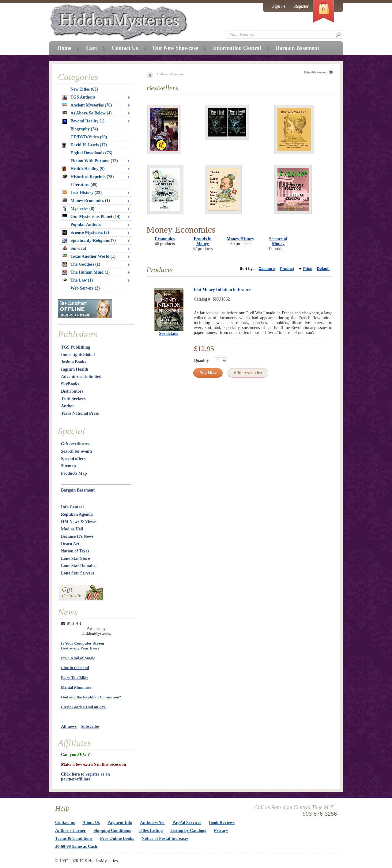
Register (302, 6)
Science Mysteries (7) (86, 233)
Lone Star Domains (79, 566)
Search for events (77, 451)
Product (287, 269)
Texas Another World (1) (89, 256)
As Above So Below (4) (87, 113)
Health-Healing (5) (84, 169)
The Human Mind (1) (86, 272)
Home (64, 48)
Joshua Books (73, 362)
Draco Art (70, 544)
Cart (92, 48)
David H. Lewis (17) (85, 145)
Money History (240, 239)
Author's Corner (70, 831)
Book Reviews (222, 823)
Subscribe (90, 726)
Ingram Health (75, 369)
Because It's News (77, 536)
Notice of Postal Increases (165, 838)
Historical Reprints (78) (88, 177)
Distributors (72, 391)
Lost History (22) (82, 193)
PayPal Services (187, 823)
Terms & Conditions (74, 838)
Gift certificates (75, 444)
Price (308, 269)
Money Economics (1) (86, 201)
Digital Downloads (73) (91, 153)
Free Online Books (117, 838)
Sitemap (68, 466)
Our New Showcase (175, 48)
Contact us (65, 823)
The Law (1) (78, 280)
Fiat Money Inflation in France (222, 290)
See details (169, 333)
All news (69, 726)
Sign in (279, 6)
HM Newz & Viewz (79, 522)
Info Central (72, 507)
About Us (91, 823)
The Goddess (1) (81, 264)
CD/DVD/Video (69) (89, 137)
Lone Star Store (75, 558)
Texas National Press (80, 413)
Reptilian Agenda (77, 514)
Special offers (73, 459)
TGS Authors (79, 97)
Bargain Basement (78, 490)
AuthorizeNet (152, 823)
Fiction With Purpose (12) (94, 161)
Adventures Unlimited (81, 377)
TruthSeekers (73, 399)
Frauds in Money (203, 241)
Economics (165, 239)
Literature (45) (84, 185)
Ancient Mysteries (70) (87, 105)
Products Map (74, 473)
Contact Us (125, 48)
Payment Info (120, 823)
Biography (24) (84, 129)
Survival (74, 248)
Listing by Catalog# (188, 831)
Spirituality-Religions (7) (89, 241)
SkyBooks (70, 384)
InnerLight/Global (78, 355)
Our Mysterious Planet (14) (91, 217)
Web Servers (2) (85, 288)
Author (68, 406)
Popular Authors (86, 224)
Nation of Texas (75, 551)
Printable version (315, 72)
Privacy (221, 831)
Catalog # (267, 269)
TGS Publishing (75, 347)
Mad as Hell (72, 529)
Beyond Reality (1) (83, 121)
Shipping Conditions (112, 831)
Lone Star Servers (77, 573)
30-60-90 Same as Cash (76, 846)
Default (323, 269)
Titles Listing (151, 831)
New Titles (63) (84, 89)
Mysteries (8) (78, 209)
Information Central (237, 48)
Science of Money (278, 241)
